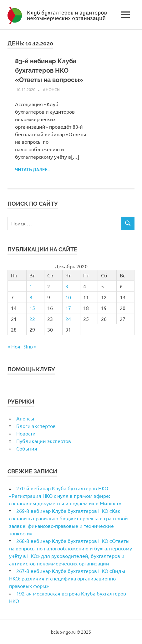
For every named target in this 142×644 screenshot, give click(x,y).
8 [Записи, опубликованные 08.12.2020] (31, 297)
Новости (26, 433)
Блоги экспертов (36, 426)
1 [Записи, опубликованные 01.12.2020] (31, 286)
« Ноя (14, 346)
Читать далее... (33, 170)
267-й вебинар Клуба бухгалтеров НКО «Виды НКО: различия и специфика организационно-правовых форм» (67, 578)
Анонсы (52, 89)
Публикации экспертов (44, 441)
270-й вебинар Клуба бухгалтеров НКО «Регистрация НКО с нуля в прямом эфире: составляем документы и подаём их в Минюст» (65, 496)
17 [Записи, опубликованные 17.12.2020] (68, 308)
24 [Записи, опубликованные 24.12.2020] (68, 319)
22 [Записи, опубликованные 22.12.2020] (32, 319)
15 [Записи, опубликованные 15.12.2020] (32, 308)
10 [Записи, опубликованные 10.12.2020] (68, 297)
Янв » (30, 346)
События (27, 448)
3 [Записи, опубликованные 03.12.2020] (67, 286)
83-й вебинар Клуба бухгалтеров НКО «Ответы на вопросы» (49, 70)
